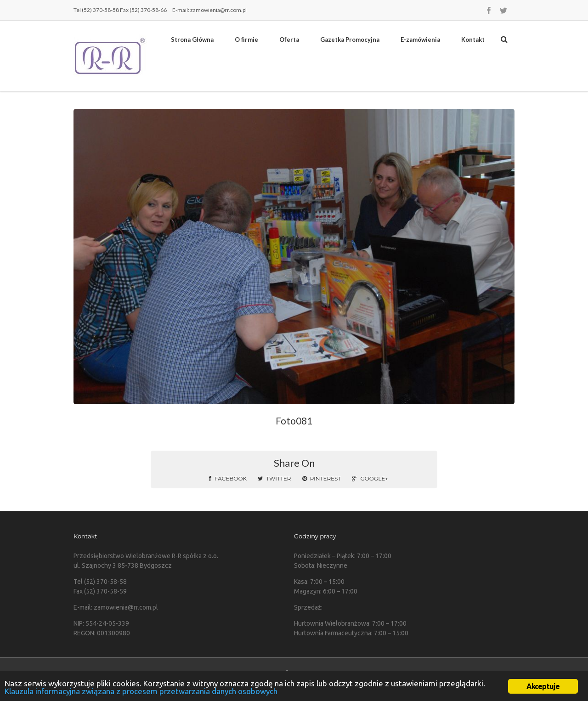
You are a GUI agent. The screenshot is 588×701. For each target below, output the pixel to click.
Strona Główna (192, 40)
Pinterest (322, 478)
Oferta (289, 40)
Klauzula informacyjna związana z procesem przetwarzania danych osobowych (141, 691)
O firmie (246, 40)
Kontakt (473, 40)
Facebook (228, 478)
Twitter (274, 478)
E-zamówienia (420, 40)
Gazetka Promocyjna (350, 40)
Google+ (370, 478)
